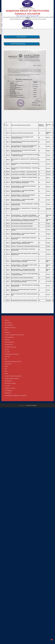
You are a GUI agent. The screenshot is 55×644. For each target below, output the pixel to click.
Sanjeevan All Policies (10, 388)
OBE (6, 371)
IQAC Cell (7, 340)
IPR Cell (7, 349)
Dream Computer (32, 405)
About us (7, 320)
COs (6, 359)
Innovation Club (9, 344)
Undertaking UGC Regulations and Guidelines (16, 395)
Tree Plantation (9, 391)
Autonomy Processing (10, 347)
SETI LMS (7, 352)
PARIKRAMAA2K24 (9, 342)
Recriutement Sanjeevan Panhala (13, 361)
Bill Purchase (8, 393)
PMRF (6, 366)
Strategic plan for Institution (12, 354)
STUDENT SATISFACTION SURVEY (13, 376)
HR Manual (7, 332)
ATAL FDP (7, 386)
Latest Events (8, 364)
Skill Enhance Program (10, 383)
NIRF (6, 330)
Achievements (8, 381)
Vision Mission (8, 323)
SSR (6, 369)
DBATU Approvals (9, 337)
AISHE (6, 374)
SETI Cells (7, 357)
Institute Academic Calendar (12, 378)
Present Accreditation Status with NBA (14, 335)
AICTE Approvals (9, 325)
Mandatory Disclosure (10, 328)
